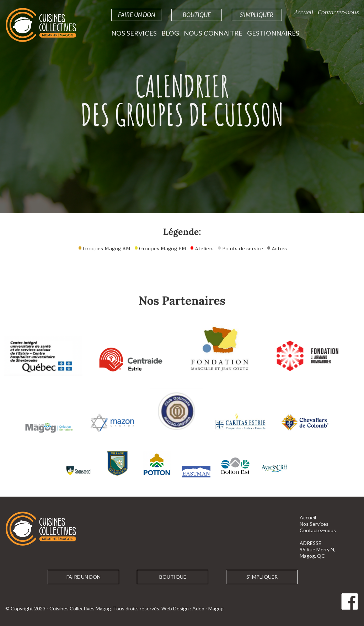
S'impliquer (257, 15)
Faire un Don (136, 15)
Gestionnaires (273, 33)
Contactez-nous (338, 12)
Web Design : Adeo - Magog (192, 608)
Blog (170, 33)
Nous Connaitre (213, 33)
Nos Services (134, 33)
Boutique (197, 15)
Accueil (304, 12)
